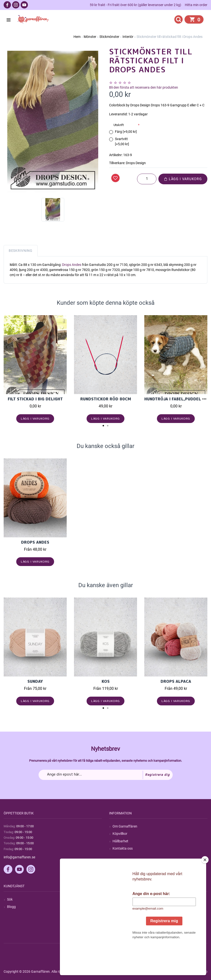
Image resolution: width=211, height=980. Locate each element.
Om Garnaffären (125, 826)
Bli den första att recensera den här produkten (144, 87)
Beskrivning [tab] (21, 251)
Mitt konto (120, 899)
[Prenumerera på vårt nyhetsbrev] (106, 775)
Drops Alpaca (176, 681)
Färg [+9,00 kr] (126, 132)
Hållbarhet (120, 841)
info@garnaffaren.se (19, 857)
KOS (106, 681)
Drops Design (136, 163)
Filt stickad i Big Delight (35, 399)
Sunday (35, 681)
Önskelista (120, 929)
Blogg (11, 907)
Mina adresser (123, 914)
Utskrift (119, 125)
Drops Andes (72, 265)
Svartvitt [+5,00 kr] (122, 141)
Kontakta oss (123, 848)
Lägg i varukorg (183, 179)
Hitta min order (196, 5)
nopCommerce (123, 972)
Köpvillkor (120, 834)
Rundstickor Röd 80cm (106, 399)
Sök (10, 899)
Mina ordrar (121, 907)
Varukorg (120, 921)
